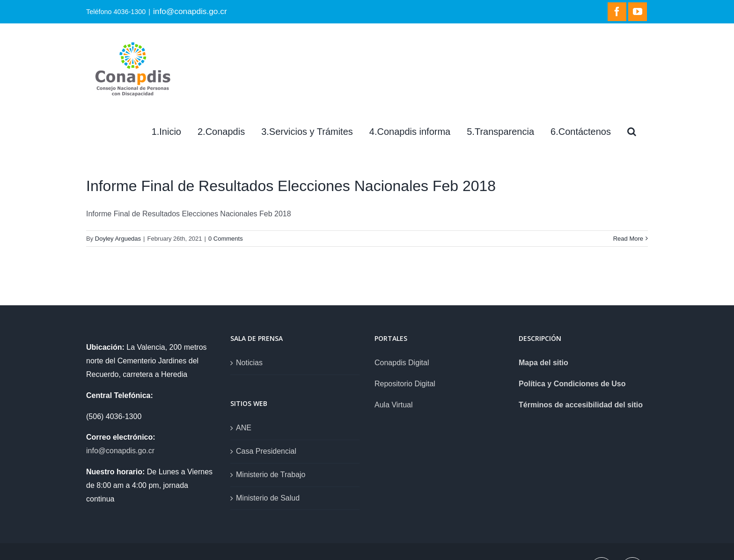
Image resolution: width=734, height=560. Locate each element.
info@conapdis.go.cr (190, 11)
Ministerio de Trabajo (271, 475)
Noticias (249, 363)
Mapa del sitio (543, 363)
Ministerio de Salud (268, 498)
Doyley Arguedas (118, 239)
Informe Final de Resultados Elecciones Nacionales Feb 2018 (291, 186)
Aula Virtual (394, 405)
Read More (628, 239)
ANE (244, 428)
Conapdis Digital (402, 363)
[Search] (632, 132)
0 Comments (226, 239)
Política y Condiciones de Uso (572, 384)
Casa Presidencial (266, 451)
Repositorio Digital (405, 384)
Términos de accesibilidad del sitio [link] (581, 405)
